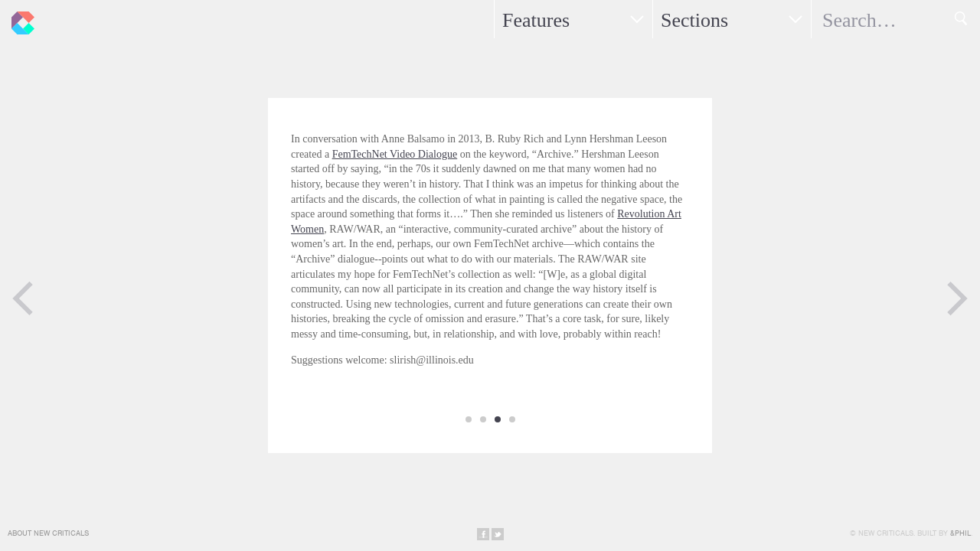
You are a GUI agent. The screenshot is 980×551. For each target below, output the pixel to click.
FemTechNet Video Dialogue (395, 154)
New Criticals (19, 19)
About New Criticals (48, 533)
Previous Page (23, 298)
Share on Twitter (498, 534)
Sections (694, 20)
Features (536, 20)
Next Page (957, 298)
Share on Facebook (483, 534)
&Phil (960, 533)
